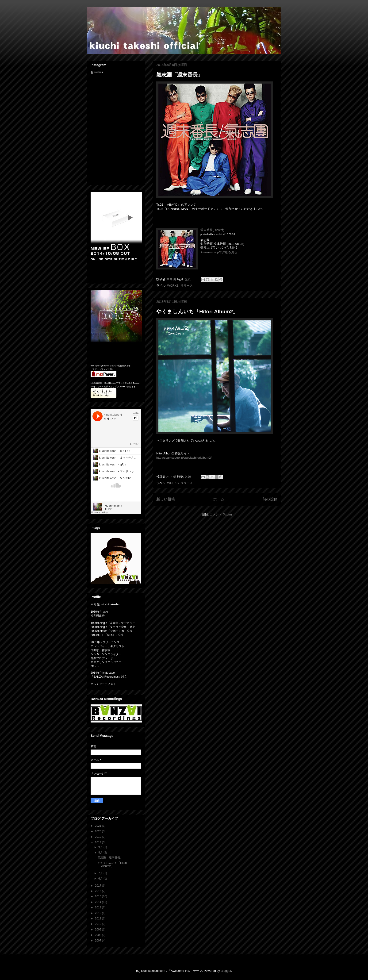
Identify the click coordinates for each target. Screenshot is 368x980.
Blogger (226, 971)
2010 (99, 924)
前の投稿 (270, 499)
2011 (99, 919)
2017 (99, 886)
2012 (99, 913)
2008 (99, 935)
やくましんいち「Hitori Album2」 (197, 312)
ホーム (219, 499)
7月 (101, 873)
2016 (99, 891)
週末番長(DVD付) (212, 230)
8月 (101, 853)
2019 (99, 837)
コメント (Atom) (221, 514)
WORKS (173, 286)
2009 (99, 930)
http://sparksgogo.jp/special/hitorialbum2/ (184, 458)
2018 (99, 842)
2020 (99, 831)
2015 (99, 896)
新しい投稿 (166, 499)
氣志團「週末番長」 (180, 75)
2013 (99, 907)
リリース (187, 286)
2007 (99, 941)
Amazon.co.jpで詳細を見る (219, 252)
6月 (101, 879)
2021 (99, 826)
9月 (101, 847)
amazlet (218, 234)
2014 (99, 902)
